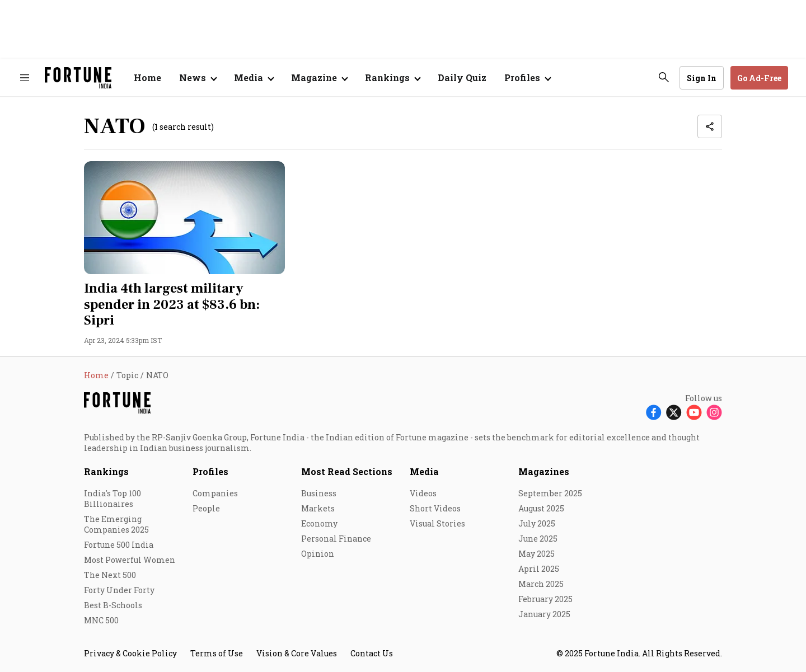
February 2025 (545, 599)
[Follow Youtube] (694, 412)
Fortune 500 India (119, 545)
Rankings (387, 77)
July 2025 (537, 523)
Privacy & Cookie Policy (130, 653)
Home (147, 77)
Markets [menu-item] (318, 508)
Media (424, 471)
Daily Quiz (462, 77)
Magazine (314, 77)
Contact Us (372, 653)
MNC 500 (101, 620)
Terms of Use (217, 653)
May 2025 (536, 554)
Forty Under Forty (119, 590)
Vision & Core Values (297, 653)
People (206, 508)
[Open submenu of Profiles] (527, 78)
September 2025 (550, 493)
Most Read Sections (347, 471)
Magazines (544, 471)
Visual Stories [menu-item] (437, 523)
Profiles (210, 471)
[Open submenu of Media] (254, 78)
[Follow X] (674, 412)
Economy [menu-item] (319, 523)
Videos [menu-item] (423, 493)
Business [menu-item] (319, 493)
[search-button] (664, 77)
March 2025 (541, 584)
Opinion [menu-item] (318, 554)
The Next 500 (110, 575)
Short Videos (435, 508)
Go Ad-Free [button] (759, 78)
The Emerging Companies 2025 (116, 524)
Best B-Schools (113, 605)
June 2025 (538, 539)
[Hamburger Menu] (25, 78)
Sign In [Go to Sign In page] (702, 78)
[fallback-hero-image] (184, 218)
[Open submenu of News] (198, 78)
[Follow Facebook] (654, 412)
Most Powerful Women (130, 560)
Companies (215, 493)
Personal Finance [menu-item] (336, 539)
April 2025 (539, 569)
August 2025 (541, 508)
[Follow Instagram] (714, 412)
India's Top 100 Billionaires (113, 499)
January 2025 (544, 614)
